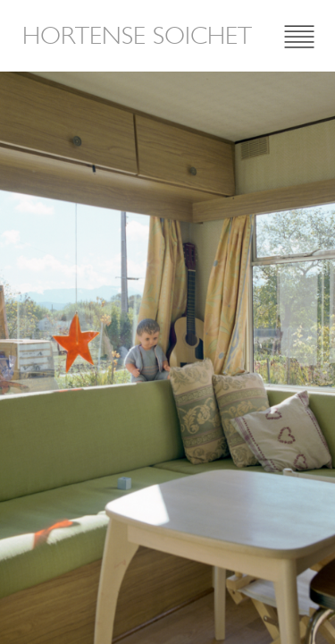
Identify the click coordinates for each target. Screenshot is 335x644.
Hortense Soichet (137, 36)
